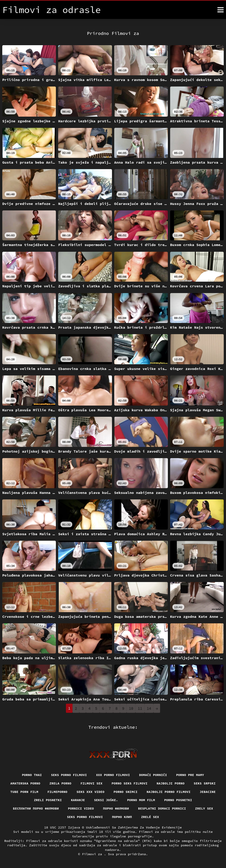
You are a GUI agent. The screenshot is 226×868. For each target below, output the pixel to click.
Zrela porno (60, 783)
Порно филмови (116, 808)
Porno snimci (126, 792)
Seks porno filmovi (69, 775)
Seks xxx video (91, 792)
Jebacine (208, 792)
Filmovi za (93, 854)
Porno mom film (141, 800)
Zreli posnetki (48, 800)
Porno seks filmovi (130, 783)
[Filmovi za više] (221, 10)
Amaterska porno (25, 783)
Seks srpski (205, 783)
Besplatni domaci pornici (162, 808)
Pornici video (81, 808)
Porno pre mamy (190, 775)
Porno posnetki (178, 800)
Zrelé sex (150, 817)
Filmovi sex (91, 783)
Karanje (78, 800)
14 (149, 708)
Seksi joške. (106, 800)
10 (131, 708)
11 (140, 708)
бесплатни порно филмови (36, 808)
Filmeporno (57, 792)
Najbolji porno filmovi (169, 792)
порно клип (122, 817)
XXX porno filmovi (113, 775)
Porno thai (32, 775)
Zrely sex (204, 808)
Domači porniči (153, 775)
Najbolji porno (171, 783)
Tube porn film (25, 792)
